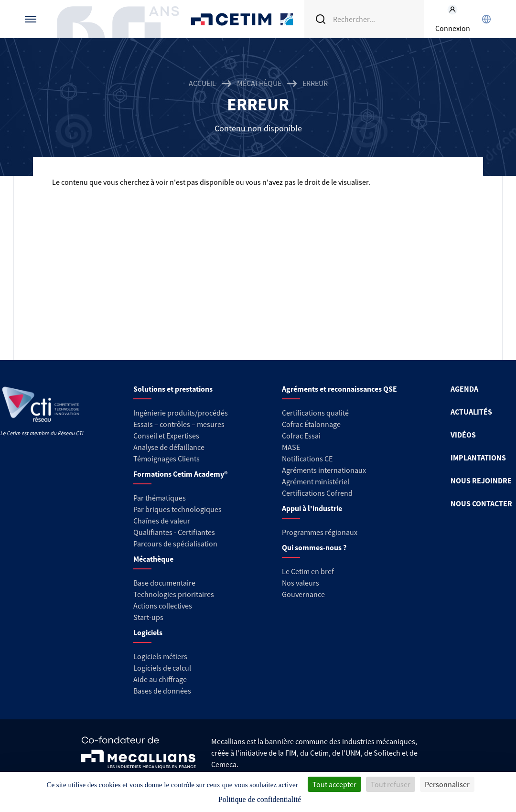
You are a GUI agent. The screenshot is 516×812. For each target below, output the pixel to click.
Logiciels (148, 632)
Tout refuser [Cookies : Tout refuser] (391, 784)
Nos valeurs (301, 583)
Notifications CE (307, 459)
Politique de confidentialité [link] (260, 799)
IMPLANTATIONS (478, 458)
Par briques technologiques (177, 509)
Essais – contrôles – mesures (179, 424)
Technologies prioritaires (174, 594)
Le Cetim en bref (308, 571)
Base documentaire (164, 583)
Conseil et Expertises (166, 436)
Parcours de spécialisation (175, 544)
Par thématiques (160, 498)
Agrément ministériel (316, 481)
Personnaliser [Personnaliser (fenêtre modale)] (447, 784)
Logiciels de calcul (162, 668)
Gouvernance (303, 594)
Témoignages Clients (167, 459)
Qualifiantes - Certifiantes (174, 532)
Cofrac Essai (301, 436)
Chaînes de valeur (162, 521)
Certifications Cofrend (317, 493)
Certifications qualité (315, 413)
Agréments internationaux (324, 470)
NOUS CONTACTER (481, 503)
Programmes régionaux (320, 532)
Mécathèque (259, 83)
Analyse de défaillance (169, 447)
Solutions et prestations (173, 389)
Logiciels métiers (160, 656)
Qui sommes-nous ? (314, 547)
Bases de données (162, 691)
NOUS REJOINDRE (481, 481)
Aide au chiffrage (160, 679)
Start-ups (148, 617)
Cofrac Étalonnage (311, 424)
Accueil (202, 83)
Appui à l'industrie (312, 508)
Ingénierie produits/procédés (181, 413)
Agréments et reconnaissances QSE (339, 389)
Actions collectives (163, 606)
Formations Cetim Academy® (180, 474)
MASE (291, 447)
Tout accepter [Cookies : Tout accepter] (334, 784)
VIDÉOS (463, 435)
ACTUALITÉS (471, 412)
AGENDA (464, 389)
